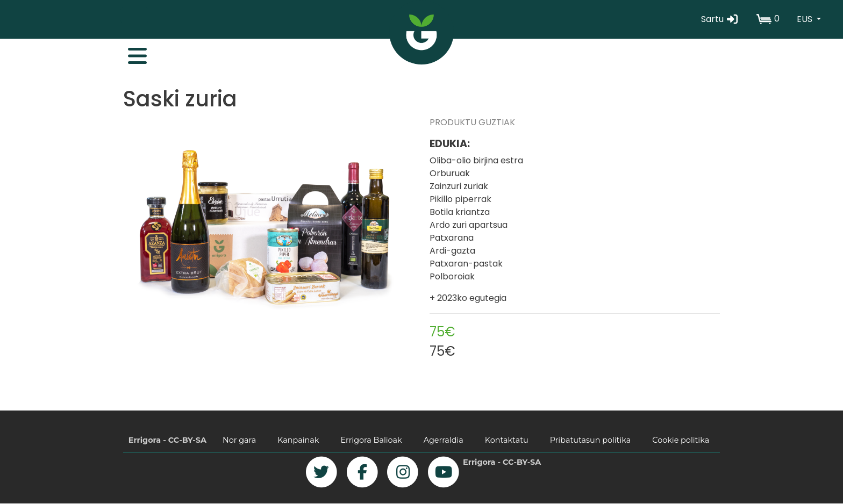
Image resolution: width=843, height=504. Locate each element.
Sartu (720, 19)
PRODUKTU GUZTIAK (472, 122)
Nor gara (239, 440)
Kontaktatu (507, 440)
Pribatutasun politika (591, 440)
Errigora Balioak (371, 440)
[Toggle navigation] (132, 53)
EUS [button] (806, 19)
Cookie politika (681, 440)
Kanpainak (298, 440)
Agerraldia (444, 440)
